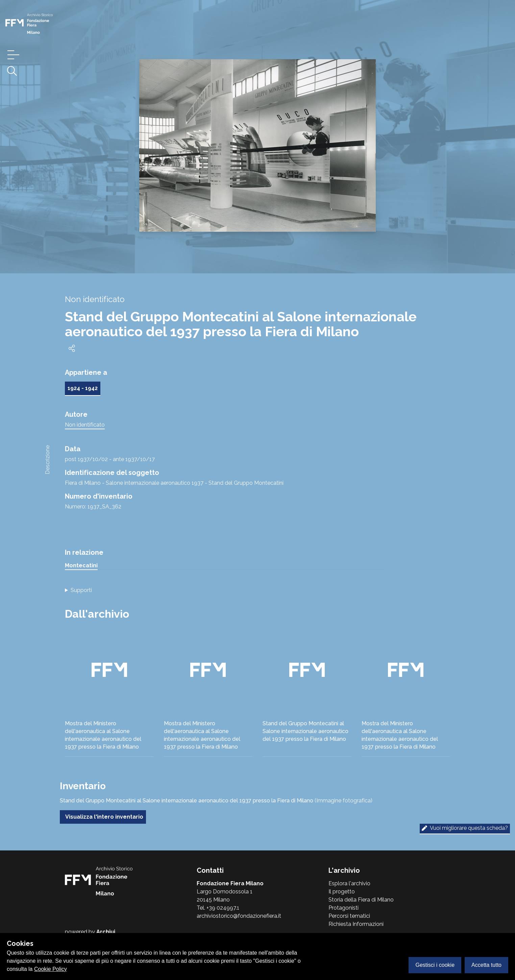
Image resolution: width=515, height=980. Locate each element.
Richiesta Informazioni (356, 924)
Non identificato (85, 425)
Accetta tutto (486, 965)
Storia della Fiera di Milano (361, 900)
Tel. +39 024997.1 (218, 908)
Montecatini (81, 565)
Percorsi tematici (349, 916)
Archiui (106, 932)
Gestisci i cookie (435, 965)
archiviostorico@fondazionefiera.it (239, 916)
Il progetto (342, 892)
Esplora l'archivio (349, 883)
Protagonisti (344, 908)
